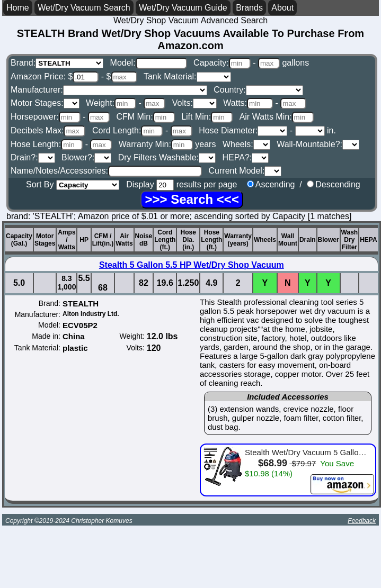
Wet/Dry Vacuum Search (84, 8)
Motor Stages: (45, 103)
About (282, 8)
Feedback (362, 521)
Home (18, 8)
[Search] (192, 200)
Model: (149, 63)
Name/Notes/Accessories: (106, 171)
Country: (258, 90)
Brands (249, 8)
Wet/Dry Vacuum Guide (183, 8)
